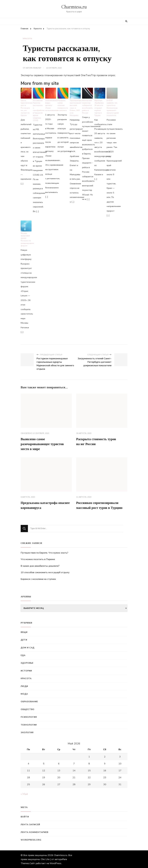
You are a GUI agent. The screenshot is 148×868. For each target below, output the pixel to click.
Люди (24, 686)
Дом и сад (28, 647)
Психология (29, 717)
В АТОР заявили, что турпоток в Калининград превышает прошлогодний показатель (112, 107)
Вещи (24, 632)
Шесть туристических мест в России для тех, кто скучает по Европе (26, 107)
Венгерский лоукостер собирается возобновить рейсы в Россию (87, 106)
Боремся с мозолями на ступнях (38, 579)
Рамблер (37, 68)
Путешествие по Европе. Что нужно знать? (44, 553)
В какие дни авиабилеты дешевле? (40, 566)
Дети (24, 640)
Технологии (29, 725)
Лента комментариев (34, 832)
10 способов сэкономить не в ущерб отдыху (45, 572)
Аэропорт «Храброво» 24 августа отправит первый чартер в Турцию (99, 107)
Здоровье (27, 663)
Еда (23, 655)
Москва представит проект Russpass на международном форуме (26, 238)
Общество (28, 709)
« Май (24, 794)
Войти (25, 817)
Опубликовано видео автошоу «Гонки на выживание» (51, 105)
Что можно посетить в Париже (38, 559)
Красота (28, 39)
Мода (24, 694)
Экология (27, 732)
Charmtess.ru (74, 7)
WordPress (55, 863)
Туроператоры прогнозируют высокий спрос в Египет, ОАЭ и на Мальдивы (75, 107)
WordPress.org (31, 840)
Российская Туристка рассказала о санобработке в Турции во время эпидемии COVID (38, 108)
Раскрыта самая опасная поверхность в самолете (63, 105)
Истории (26, 671)
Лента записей (30, 824)
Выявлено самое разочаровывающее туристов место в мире (44, 443)
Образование (29, 701)
